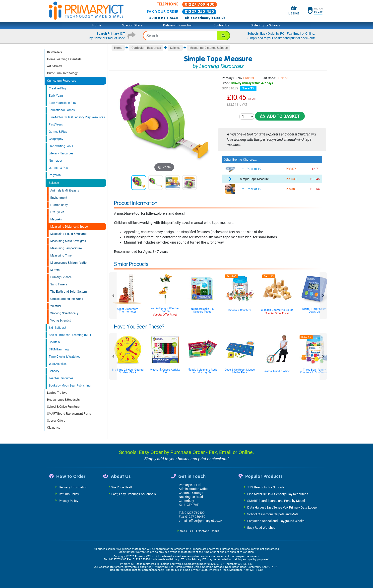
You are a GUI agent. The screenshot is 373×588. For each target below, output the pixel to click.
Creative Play (57, 88)
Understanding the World (67, 299)
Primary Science (61, 277)
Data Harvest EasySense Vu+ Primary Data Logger (282, 507)
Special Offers (132, 25)
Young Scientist (61, 321)
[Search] (224, 36)
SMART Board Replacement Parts (69, 414)
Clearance (54, 428)
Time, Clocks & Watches (64, 357)
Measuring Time (61, 256)
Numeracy (56, 161)
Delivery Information (178, 25)
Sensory (54, 371)
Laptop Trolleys (57, 393)
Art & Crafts (55, 66)
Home (97, 25)
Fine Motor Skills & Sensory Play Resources (77, 117)
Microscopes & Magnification (69, 263)
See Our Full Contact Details (200, 531)
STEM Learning (59, 349)
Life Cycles (57, 212)
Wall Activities (58, 364)
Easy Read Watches (261, 527)
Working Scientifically (64, 313)
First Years (56, 125)
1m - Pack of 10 (251, 169)
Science (54, 183)
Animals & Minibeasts (65, 191)
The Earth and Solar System (69, 292)
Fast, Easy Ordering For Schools (134, 494)
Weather (56, 306)
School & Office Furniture (63, 407)
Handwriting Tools (61, 146)
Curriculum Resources (62, 81)
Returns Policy (69, 494)
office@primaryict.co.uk (205, 18)
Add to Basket (280, 116)
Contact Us (221, 25)
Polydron (55, 175)
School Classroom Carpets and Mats (273, 514)
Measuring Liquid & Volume (68, 234)
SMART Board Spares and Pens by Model (276, 500)
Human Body (59, 205)
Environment (59, 198)
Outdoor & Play (59, 168)
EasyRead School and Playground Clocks (276, 521)
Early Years (56, 96)
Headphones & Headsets (63, 400)
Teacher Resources (61, 378)
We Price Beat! (122, 487)
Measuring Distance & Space (69, 227)
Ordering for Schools (266, 25)
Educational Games (62, 110)
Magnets (56, 219)
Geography (56, 139)
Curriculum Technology (62, 73)
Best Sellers (55, 52)
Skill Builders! (57, 328)
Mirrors (55, 270)
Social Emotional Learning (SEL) (70, 335)
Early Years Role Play (62, 103)
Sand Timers (59, 284)
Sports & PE (57, 342)
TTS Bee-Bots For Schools (266, 487)
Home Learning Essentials (64, 59)
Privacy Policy (68, 500)
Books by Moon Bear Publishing (70, 386)
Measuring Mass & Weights (68, 241)
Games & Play (58, 132)
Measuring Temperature (66, 248)
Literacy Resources (61, 153)
